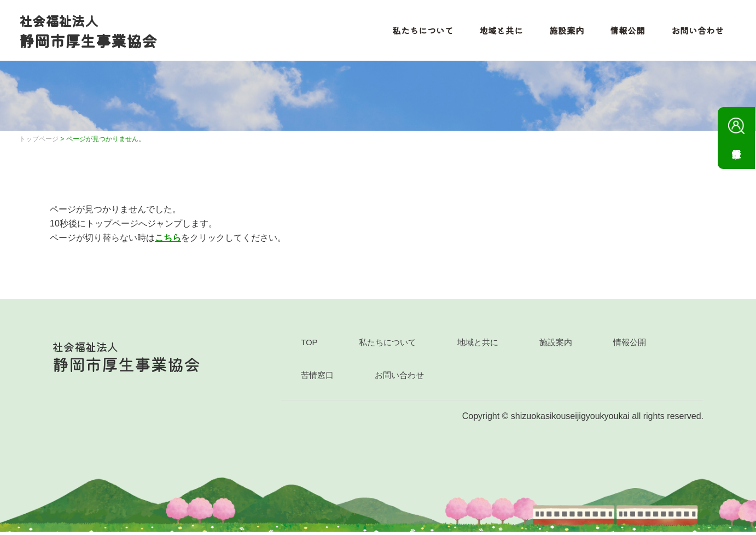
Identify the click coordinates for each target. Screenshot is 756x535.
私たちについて (419, 32)
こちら (168, 240)
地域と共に (498, 32)
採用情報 (736, 130)
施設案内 (563, 32)
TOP (309, 345)
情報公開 (625, 32)
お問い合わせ (695, 32)
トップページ (39, 142)
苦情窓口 (317, 378)
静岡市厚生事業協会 (91, 32)
